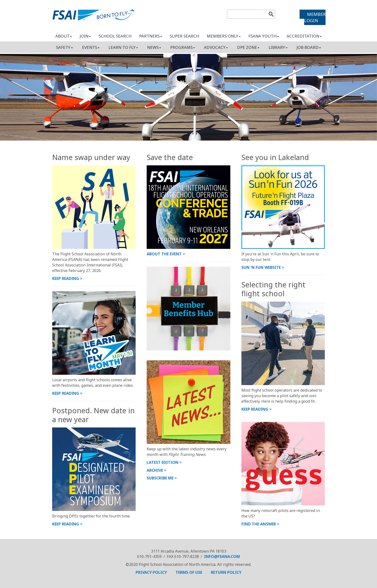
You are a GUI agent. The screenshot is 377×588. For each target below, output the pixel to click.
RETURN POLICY (226, 572)
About (64, 36)
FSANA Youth (264, 36)
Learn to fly (123, 47)
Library (278, 47)
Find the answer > (260, 524)
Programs (183, 47)
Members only (224, 36)
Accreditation (304, 36)
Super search (184, 36)
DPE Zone (248, 47)
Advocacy (216, 47)
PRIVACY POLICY (152, 572)
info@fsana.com (222, 556)
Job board (309, 47)
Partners (151, 36)
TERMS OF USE (189, 572)
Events (91, 47)
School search (115, 36)
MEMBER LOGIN (315, 17)
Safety (64, 47)
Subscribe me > (162, 478)
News (154, 47)
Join (85, 36)
